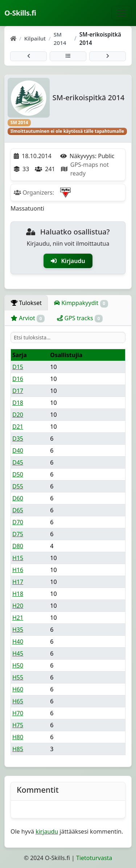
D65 (18, 510)
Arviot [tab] (28, 318)
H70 (18, 713)
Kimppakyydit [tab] (81, 303)
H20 (18, 606)
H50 (18, 665)
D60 (18, 498)
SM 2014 (60, 39)
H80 (18, 737)
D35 (18, 439)
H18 (18, 594)
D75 (18, 534)
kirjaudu (47, 831)
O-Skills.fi (20, 13)
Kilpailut (35, 38)
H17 (18, 582)
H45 (18, 653)
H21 (18, 618)
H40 (18, 642)
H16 (18, 570)
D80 (18, 546)
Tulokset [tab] (26, 303)
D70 (18, 522)
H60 (18, 689)
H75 (18, 725)
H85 (18, 749)
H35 (18, 630)
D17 (18, 391)
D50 (18, 474)
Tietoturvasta (94, 858)
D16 (18, 379)
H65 (18, 701)
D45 (18, 462)
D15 (18, 367)
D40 (18, 450)
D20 (18, 415)
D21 (18, 427)
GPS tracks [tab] (80, 318)
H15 (18, 558)
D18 (18, 403)
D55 (18, 486)
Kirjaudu (68, 261)
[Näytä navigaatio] (121, 13)
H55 (18, 677)
